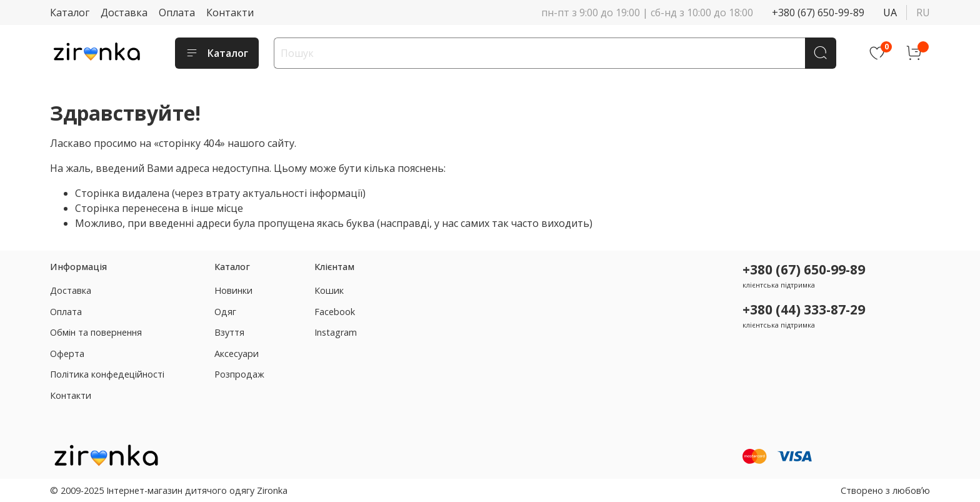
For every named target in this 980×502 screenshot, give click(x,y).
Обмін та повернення (96, 332)
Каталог (70, 13)
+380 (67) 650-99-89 (818, 13)
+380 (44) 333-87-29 (804, 309)
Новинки (233, 290)
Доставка (124, 13)
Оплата (177, 13)
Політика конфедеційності (107, 374)
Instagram (336, 332)
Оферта (67, 354)
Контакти (230, 13)
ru (923, 13)
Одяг (225, 312)
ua (890, 13)
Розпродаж (239, 374)
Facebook (335, 312)
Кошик (329, 290)
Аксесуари (237, 354)
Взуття (229, 332)
